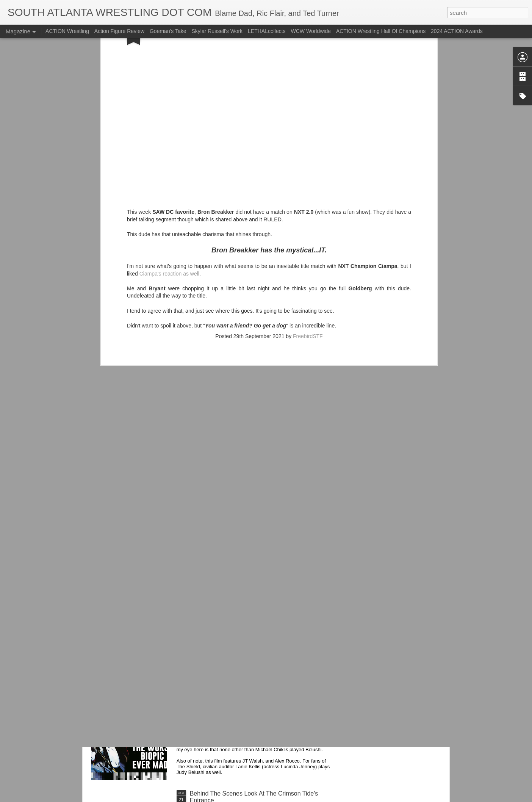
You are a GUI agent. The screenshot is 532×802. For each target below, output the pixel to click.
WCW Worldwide (311, 31)
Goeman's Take (168, 31)
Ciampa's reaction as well (169, 174)
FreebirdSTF (308, 237)
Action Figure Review (119, 31)
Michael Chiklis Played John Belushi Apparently (253, 707)
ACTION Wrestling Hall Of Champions (381, 31)
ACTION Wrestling (67, 31)
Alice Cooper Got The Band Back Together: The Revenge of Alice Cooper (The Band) (254, 625)
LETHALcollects (267, 31)
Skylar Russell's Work (217, 31)
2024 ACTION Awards (457, 31)
